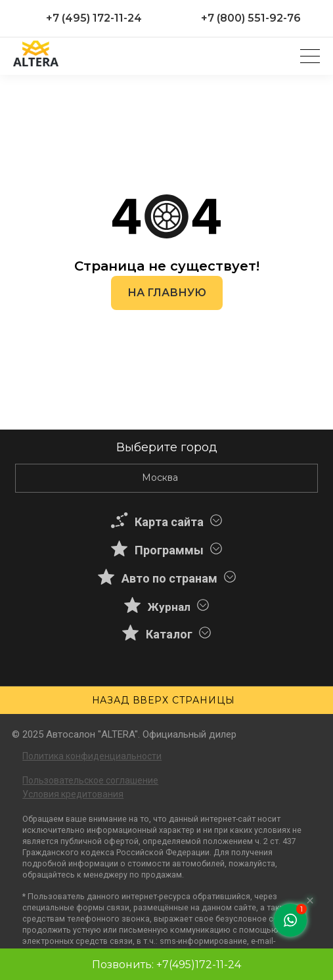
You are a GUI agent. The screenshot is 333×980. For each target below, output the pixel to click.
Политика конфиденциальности (92, 756)
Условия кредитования (73, 794)
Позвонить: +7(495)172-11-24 (166, 965)
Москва (160, 478)
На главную (167, 293)
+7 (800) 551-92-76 (251, 18)
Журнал (169, 607)
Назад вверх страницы (164, 700)
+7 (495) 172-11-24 (94, 18)
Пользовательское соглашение (90, 780)
